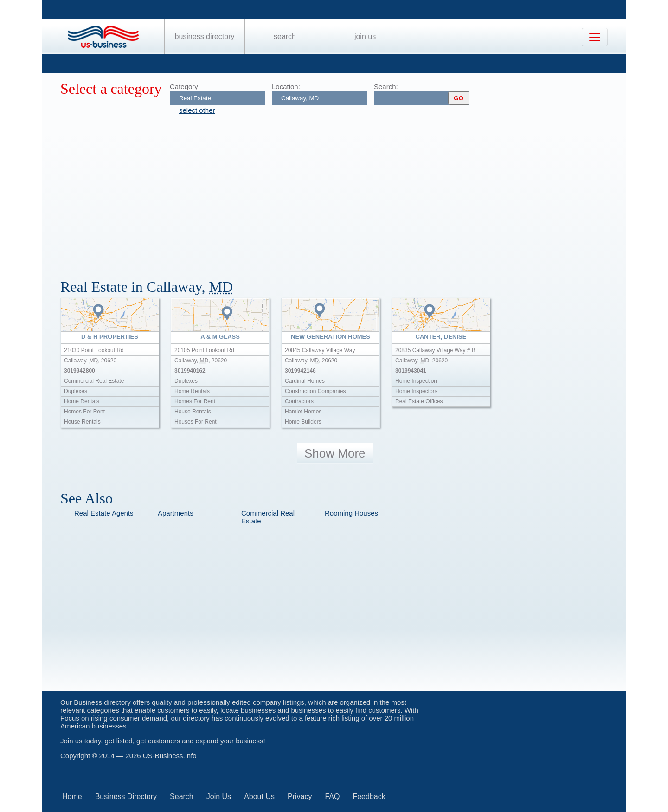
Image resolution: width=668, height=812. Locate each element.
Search (285, 36)
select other (197, 110)
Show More (335, 453)
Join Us (365, 36)
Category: (185, 87)
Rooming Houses (351, 513)
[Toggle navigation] (595, 37)
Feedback (369, 796)
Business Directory (205, 36)
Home (72, 796)
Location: (286, 87)
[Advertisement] (339, 199)
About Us (259, 796)
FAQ (332, 796)
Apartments (176, 513)
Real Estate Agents (104, 513)
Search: (386, 87)
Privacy (300, 796)
